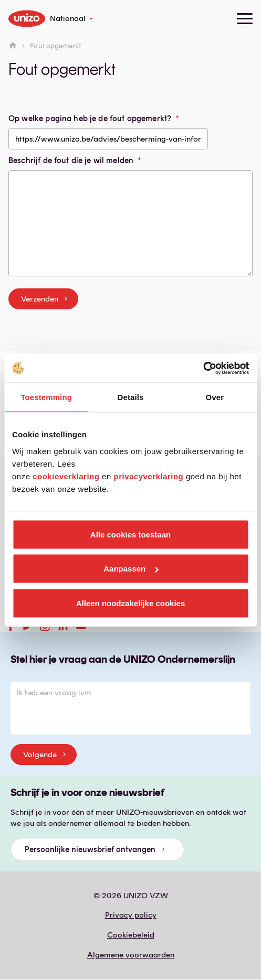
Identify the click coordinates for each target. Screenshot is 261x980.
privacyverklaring (148, 476)
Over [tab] (215, 397)
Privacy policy (131, 915)
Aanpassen (131, 569)
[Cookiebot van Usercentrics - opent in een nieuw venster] (203, 368)
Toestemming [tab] (46, 397)
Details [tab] (131, 397)
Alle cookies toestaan (130, 534)
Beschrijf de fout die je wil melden (71, 160)
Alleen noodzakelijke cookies (131, 603)
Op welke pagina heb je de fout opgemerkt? (90, 119)
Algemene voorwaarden (131, 955)
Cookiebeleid (131, 935)
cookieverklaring (66, 476)
